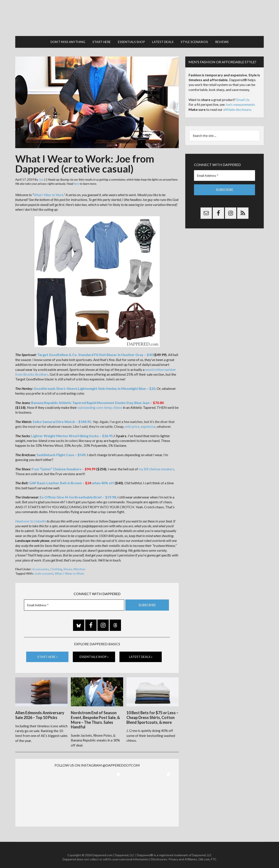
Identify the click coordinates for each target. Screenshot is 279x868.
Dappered (139, 16)
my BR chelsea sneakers (156, 465)
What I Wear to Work (48, 191)
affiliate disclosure (237, 106)
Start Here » (47, 653)
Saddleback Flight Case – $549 (61, 451)
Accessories (41, 566)
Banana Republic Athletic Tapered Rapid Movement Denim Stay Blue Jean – (97, 399)
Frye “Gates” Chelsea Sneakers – (64, 465)
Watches (79, 566)
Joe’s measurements (240, 101)
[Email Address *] (74, 602)
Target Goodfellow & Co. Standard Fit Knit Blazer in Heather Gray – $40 (95, 351)
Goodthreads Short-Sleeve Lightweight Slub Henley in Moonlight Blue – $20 (94, 385)
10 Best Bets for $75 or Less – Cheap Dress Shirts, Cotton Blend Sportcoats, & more (152, 713)
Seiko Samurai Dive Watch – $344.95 (62, 418)
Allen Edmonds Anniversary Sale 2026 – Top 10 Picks (40, 711)
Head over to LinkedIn (31, 518)
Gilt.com (204, 855)
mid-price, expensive (140, 423)
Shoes (68, 566)
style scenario (44, 570)
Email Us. (243, 96)
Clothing (56, 566)
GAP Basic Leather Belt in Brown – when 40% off (72, 480)
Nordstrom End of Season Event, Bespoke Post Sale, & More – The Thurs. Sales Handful (95, 716)
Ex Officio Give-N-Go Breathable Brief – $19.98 (78, 494)
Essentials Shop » (94, 653)
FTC (214, 855)
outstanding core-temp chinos (100, 404)
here (77, 180)
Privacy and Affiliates (183, 855)
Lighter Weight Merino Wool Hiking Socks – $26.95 (72, 432)
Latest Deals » (141, 653)
